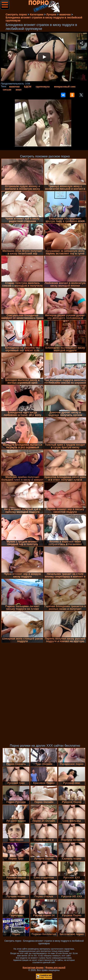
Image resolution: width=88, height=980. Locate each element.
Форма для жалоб (55, 968)
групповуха (43, 87)
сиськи (7, 90)
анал (19, 90)
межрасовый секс (65, 87)
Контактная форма (33, 968)
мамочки (14, 87)
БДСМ (28, 87)
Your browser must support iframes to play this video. (44, 57)
